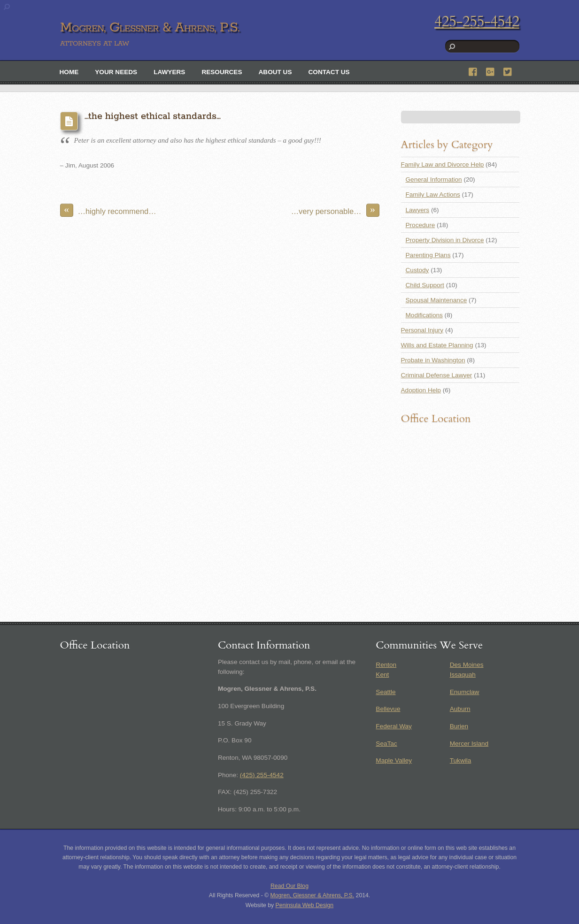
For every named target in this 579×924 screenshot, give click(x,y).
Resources (222, 72)
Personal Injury (422, 330)
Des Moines (467, 665)
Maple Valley (394, 760)
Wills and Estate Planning (437, 345)
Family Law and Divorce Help (443, 164)
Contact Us (329, 72)
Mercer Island (469, 744)
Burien (459, 726)
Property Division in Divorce (445, 240)
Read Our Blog (289, 886)
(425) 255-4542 (262, 775)
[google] (491, 71)
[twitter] (508, 71)
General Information (434, 179)
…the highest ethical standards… (153, 116)
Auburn (460, 709)
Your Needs (116, 72)
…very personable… (335, 210)
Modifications (424, 315)
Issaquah (463, 675)
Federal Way (394, 726)
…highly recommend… (108, 210)
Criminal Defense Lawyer (437, 375)
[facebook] (473, 71)
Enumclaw (465, 692)
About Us (275, 72)
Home (69, 72)
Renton (386, 665)
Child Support (425, 285)
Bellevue (388, 709)
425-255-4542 (477, 22)
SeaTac (386, 744)
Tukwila (461, 760)
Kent (382, 675)
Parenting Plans (428, 255)
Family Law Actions (433, 195)
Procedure (421, 225)
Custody (417, 270)
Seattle (386, 692)
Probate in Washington (433, 360)
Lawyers (169, 72)
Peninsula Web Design (305, 905)
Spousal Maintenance (436, 300)
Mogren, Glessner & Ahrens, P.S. (313, 895)
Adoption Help (421, 390)
